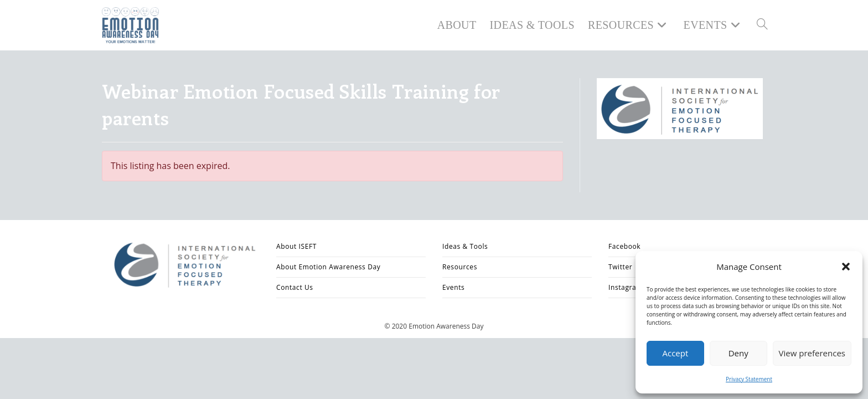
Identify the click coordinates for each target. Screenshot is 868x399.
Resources (460, 267)
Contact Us (295, 287)
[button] (846, 267)
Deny (738, 353)
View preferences (812, 353)
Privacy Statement (749, 379)
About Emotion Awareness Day (328, 267)
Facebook (624, 246)
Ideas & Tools (465, 246)
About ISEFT (296, 246)
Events (453, 287)
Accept (675, 353)
